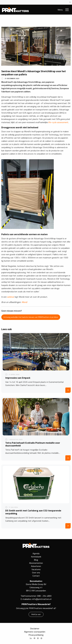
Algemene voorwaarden (35, 632)
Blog (36, 560)
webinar (11, 297)
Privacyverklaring (36, 635)
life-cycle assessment (58, 122)
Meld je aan (36, 614)
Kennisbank (36, 557)
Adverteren (36, 566)
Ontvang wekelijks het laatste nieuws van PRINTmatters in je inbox (31, 317)
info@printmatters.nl (42, 599)
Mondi (24, 302)
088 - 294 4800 (44, 596)
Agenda (36, 553)
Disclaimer (35, 628)
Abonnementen (36, 563)
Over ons (36, 573)
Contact (36, 576)
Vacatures (36, 569)
